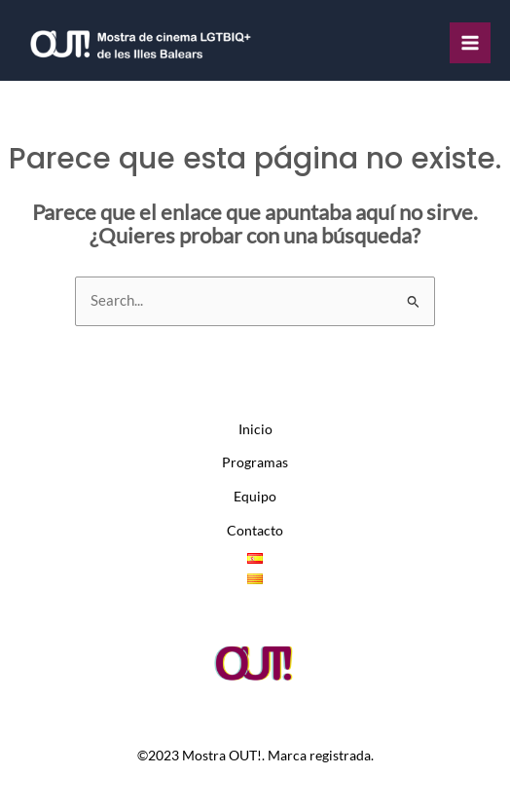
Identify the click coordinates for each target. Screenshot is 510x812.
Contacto (255, 531)
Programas (255, 462)
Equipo (255, 497)
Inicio (255, 429)
